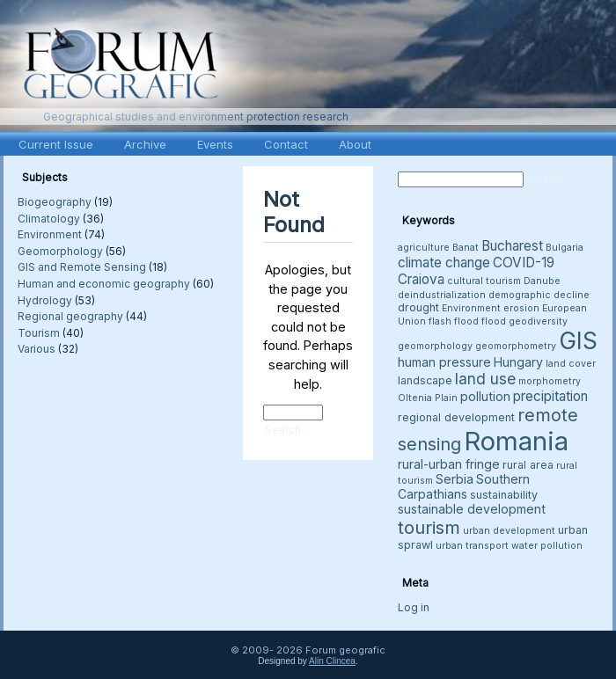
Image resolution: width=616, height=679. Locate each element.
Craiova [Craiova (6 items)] (421, 279)
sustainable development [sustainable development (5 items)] (472, 509)
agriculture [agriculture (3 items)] (424, 248)
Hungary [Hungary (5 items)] (518, 362)
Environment (50, 234)
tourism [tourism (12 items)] (429, 527)
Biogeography (55, 202)
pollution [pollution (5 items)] (485, 396)
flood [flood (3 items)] (494, 321)
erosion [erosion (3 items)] (521, 308)
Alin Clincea (332, 661)
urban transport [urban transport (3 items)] (472, 546)
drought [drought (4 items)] (418, 307)
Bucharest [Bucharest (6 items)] (512, 246)
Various (37, 349)
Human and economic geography (104, 284)
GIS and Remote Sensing (82, 267)
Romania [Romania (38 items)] (516, 441)
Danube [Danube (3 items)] (542, 281)
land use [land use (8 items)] (485, 379)
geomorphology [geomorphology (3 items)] (435, 346)
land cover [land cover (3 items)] (571, 364)
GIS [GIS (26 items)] (578, 341)
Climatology (49, 219)
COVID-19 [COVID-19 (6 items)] (524, 263)
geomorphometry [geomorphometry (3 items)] (516, 346)
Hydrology (45, 300)
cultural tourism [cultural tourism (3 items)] (484, 281)
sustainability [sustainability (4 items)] (504, 495)
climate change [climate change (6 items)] (444, 263)
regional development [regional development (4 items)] (456, 417)
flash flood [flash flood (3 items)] (454, 321)
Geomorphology (60, 251)
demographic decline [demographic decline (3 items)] (539, 295)
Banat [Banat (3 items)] (466, 248)
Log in (414, 607)
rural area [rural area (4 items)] (528, 465)
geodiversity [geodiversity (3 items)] (538, 321)
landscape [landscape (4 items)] (425, 380)
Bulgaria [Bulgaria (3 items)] (565, 248)
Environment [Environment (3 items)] (471, 308)
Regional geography (70, 316)
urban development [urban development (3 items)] (509, 531)
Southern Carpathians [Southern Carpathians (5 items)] (464, 486)
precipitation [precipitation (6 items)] (550, 396)
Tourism (39, 333)
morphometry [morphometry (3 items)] (550, 381)
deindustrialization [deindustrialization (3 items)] (442, 295)
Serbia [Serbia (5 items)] (455, 479)
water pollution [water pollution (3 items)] (547, 546)
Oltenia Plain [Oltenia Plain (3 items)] (428, 398)
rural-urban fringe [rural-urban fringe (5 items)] (449, 464)
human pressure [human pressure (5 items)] (444, 362)
